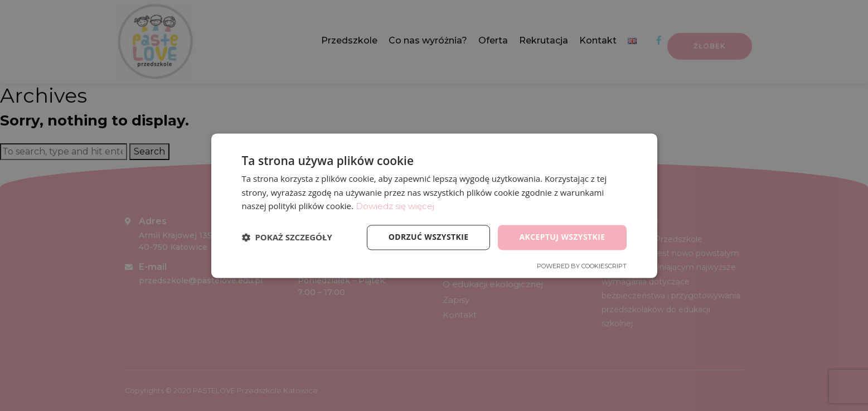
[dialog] (434, 205)
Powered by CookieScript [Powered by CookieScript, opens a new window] (582, 266)
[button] (287, 238)
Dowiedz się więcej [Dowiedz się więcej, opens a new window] (395, 207)
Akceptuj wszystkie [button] (562, 237)
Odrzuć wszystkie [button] (428, 237)
